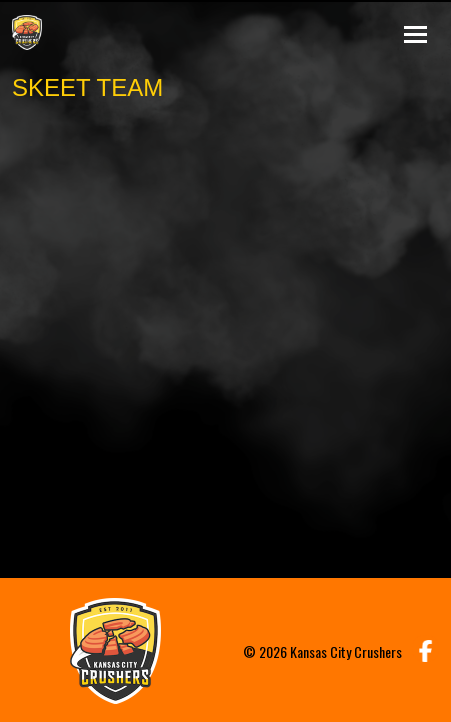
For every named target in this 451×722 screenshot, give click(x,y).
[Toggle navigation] (415, 32)
